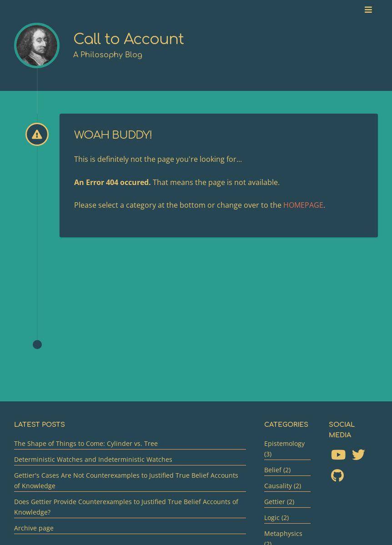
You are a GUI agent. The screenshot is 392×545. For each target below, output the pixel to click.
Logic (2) (276, 517)
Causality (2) (283, 486)
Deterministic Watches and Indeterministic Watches (93, 459)
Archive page (34, 528)
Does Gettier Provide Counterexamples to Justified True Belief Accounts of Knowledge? (126, 507)
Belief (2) (277, 470)
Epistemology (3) (284, 449)
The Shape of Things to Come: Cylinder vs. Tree (86, 443)
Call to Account (128, 39)
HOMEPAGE (303, 205)
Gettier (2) (279, 502)
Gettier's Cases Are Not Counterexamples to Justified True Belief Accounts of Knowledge (126, 480)
